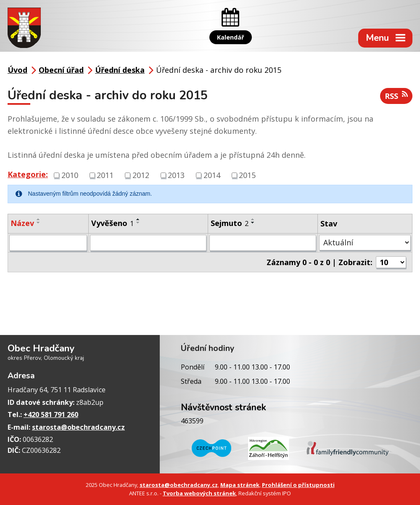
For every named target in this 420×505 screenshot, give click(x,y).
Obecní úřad (61, 70)
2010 (70, 175)
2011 (105, 175)
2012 (141, 175)
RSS (396, 96)
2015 (247, 175)
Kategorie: (28, 174)
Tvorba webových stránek (199, 493)
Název (22, 223)
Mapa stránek (240, 485)
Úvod (17, 70)
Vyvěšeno (112, 223)
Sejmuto (230, 223)
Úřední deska (120, 70)
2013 (176, 175)
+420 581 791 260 (51, 415)
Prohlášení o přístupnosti (298, 485)
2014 (212, 175)
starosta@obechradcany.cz (78, 427)
